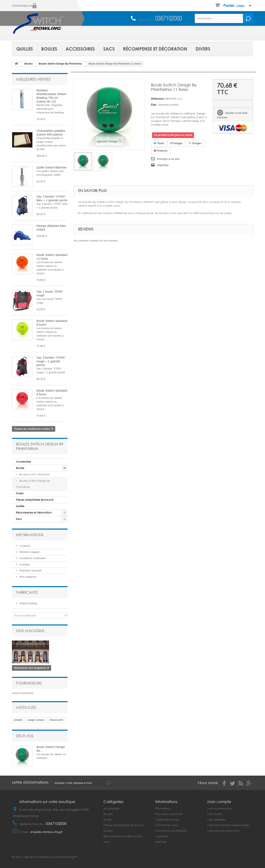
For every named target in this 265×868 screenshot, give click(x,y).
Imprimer (163, 165)
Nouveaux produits (169, 814)
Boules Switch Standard (34, 474)
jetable (18, 720)
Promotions (163, 808)
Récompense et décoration (155, 49)
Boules (49, 49)
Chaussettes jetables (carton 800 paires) (51, 132)
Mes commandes (219, 808)
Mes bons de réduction (224, 831)
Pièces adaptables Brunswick (35, 500)
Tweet (159, 143)
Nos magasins (28, 577)
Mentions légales (29, 552)
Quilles (25, 49)
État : (154, 105)
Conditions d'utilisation (32, 558)
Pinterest (161, 151)
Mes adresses (216, 819)
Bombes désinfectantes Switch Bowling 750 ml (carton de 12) (51, 96)
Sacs (109, 49)
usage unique (36, 720)
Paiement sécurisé (30, 571)
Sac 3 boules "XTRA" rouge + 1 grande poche (51, 361)
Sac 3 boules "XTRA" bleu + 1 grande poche (52, 198)
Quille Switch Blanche (51, 167)
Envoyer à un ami (168, 159)
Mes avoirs (215, 814)
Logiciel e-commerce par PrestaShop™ (50, 857)
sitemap (161, 842)
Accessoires (80, 49)
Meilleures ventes (33, 79)
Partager (176, 143)
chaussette (56, 720)
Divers (203, 49)
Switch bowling (28, 603)
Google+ (195, 143)
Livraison (25, 546)
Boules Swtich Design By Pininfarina (33, 484)
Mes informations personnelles (228, 825)
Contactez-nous (23, 6)
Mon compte (219, 802)
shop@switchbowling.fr (46, 832)
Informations (30, 535)
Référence (158, 99)
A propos (24, 564)
